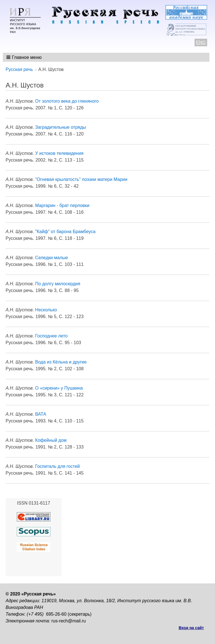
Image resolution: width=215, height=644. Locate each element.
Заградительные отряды (61, 127)
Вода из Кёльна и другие (61, 362)
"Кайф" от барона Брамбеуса (66, 232)
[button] (24, 57)
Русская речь (19, 69)
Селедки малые (52, 258)
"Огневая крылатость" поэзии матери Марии (81, 179)
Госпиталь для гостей (58, 466)
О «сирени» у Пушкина (59, 388)
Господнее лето (52, 336)
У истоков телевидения (59, 153)
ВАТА (41, 414)
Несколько (46, 310)
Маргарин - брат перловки (62, 205)
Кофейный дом (51, 440)
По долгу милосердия (58, 284)
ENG (201, 42)
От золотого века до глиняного (67, 101)
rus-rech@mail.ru (69, 621)
